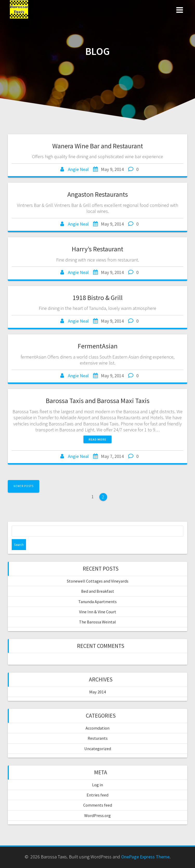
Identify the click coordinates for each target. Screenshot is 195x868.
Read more (97, 439)
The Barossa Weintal (97, 622)
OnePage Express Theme (145, 857)
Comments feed (98, 805)
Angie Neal (78, 169)
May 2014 (97, 692)
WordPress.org (97, 815)
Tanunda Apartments (97, 602)
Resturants (98, 738)
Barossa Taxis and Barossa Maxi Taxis (98, 401)
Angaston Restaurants (98, 194)
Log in (97, 785)
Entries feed (97, 795)
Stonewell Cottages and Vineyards (98, 581)
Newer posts (24, 486)
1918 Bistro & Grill (98, 298)
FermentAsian (98, 346)
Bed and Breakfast (98, 591)
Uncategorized (98, 749)
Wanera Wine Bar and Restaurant (98, 146)
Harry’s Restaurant (97, 249)
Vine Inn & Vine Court (98, 612)
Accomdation (97, 728)
